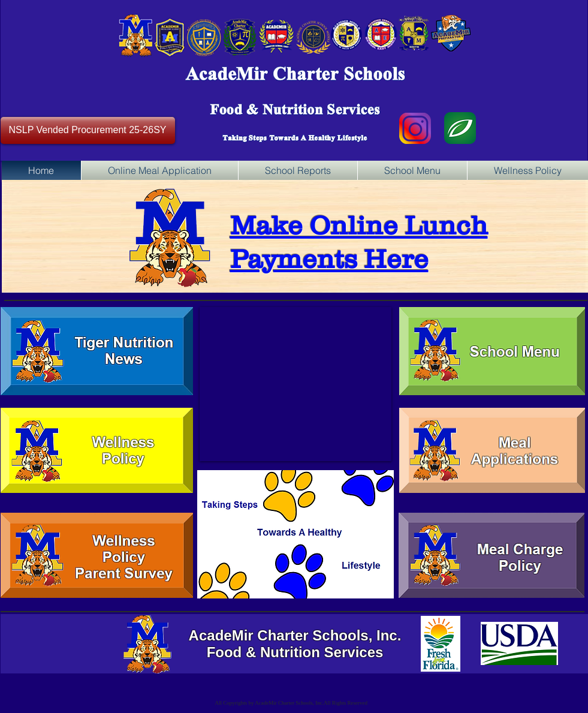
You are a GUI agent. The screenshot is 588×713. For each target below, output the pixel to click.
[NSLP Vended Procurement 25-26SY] (88, 130)
